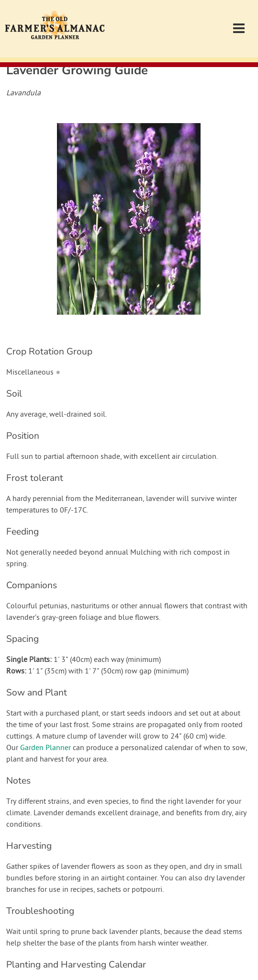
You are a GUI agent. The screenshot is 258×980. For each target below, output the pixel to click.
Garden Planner (45, 748)
